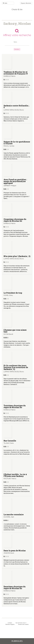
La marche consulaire (14, 514)
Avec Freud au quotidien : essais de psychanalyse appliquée (15, 181)
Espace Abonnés (26, 3)
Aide (5, 3)
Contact (10, 623)
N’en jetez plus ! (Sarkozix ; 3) (17, 256)
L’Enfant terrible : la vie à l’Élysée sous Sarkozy (15, 475)
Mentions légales (10, 624)
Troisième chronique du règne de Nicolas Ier (15, 406)
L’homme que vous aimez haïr (15, 331)
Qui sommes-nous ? (21, 623)
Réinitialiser (17, 49)
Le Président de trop (13, 293)
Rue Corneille (10, 441)
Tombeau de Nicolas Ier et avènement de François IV (16, 73)
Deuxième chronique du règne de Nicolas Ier (15, 587)
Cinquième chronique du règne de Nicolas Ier (15, 220)
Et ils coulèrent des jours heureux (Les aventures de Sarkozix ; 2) (16, 367)
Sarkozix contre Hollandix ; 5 (16, 106)
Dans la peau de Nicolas (15, 551)
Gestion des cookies (23, 624)
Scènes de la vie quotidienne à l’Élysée (17, 143)
